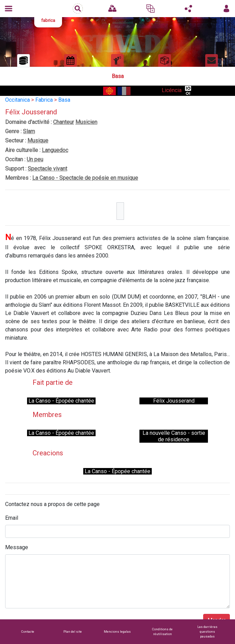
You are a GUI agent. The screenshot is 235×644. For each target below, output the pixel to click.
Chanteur (64, 122)
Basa (64, 100)
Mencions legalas (117, 632)
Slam (29, 131)
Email (12, 518)
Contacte (28, 632)
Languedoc (55, 150)
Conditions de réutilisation (162, 632)
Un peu (35, 159)
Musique (38, 141)
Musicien (86, 122)
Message (17, 547)
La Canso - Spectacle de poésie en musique (85, 178)
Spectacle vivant (47, 169)
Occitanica (17, 100)
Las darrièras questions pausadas (207, 632)
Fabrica (44, 100)
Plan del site (73, 632)
